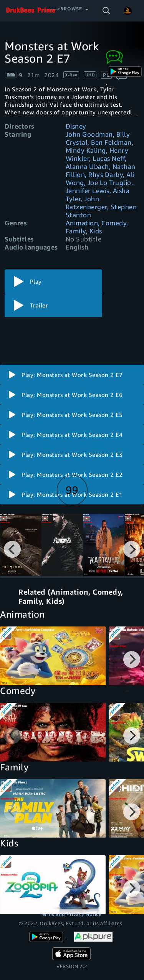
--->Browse (66, 9)
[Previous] (12, 549)
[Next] (132, 549)
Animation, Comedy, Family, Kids (97, 227)
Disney (76, 126)
